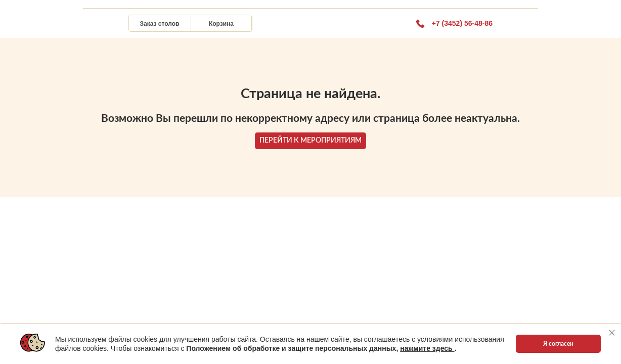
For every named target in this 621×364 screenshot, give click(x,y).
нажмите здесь (427, 348)
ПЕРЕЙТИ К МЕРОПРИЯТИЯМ (310, 141)
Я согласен (558, 344)
